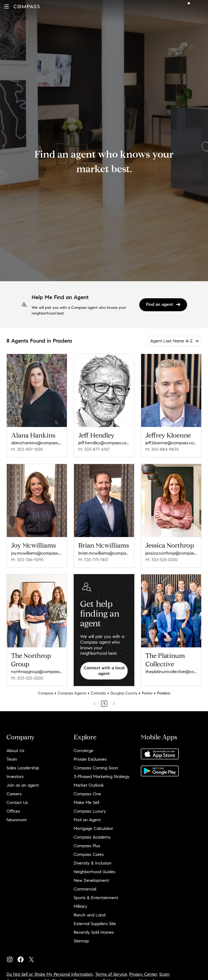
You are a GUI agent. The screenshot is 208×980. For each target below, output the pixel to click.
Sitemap (81, 941)
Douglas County (124, 693)
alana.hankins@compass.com (37, 443)
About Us (15, 751)
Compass (46, 693)
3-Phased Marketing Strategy (102, 777)
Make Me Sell (86, 802)
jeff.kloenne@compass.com (171, 443)
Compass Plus (87, 846)
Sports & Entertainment (96, 898)
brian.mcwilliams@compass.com (104, 553)
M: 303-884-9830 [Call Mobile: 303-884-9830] (162, 449)
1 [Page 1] (104, 703)
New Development (91, 880)
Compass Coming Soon (96, 768)
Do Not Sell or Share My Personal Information (50, 974)
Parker (147, 693)
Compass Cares (89, 854)
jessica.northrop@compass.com (171, 553)
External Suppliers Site (95, 924)
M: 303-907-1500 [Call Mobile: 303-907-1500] (27, 449)
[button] (6, 6)
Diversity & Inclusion (93, 863)
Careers (14, 794)
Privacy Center (143, 974)
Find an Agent (87, 820)
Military (80, 906)
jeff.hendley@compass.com (104, 443)
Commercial (85, 889)
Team (12, 759)
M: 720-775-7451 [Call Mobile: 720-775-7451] (93, 560)
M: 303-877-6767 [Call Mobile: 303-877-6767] (94, 449)
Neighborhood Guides (95, 872)
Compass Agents (72, 693)
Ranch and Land (90, 915)
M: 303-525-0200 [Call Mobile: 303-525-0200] (162, 560)
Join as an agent (23, 785)
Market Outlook (89, 785)
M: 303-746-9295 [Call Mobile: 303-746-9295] (27, 560)
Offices (13, 811)
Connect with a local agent (104, 671)
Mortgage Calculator (93, 828)
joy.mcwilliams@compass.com (37, 553)
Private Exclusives (90, 759)
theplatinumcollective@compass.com (171, 672)
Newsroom (17, 820)
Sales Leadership (23, 768)
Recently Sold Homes (94, 932)
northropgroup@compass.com (37, 672)
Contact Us (17, 802)
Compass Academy (92, 837)
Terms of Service (111, 974)
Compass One (87, 794)
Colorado (98, 693)
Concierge (84, 751)
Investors (15, 777)
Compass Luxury (90, 811)
